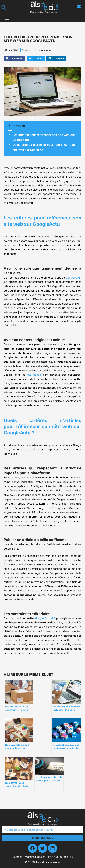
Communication (43, 50)
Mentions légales (35, 857)
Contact (17, 857)
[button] (7, 18)
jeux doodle (34, 375)
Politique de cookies (60, 857)
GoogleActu (73, 278)
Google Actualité (45, 618)
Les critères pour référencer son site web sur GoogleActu (44, 137)
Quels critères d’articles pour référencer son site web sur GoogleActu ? (44, 147)
